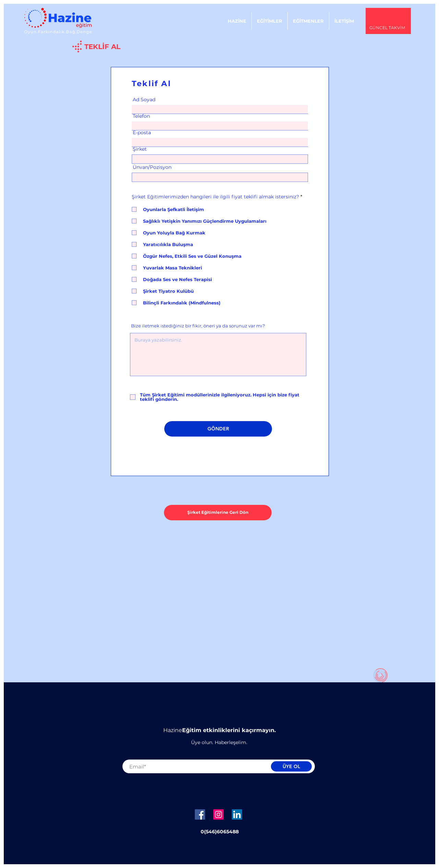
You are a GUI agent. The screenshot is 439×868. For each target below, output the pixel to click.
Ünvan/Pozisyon (152, 167)
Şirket (140, 149)
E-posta (142, 132)
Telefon (141, 116)
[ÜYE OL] (291, 766)
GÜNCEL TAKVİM (387, 28)
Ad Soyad (144, 100)
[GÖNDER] (218, 429)
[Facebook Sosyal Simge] (200, 814)
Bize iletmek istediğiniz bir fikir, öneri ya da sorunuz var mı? (198, 326)
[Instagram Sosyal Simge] (218, 814)
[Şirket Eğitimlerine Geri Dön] (218, 513)
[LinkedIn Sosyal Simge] (237, 814)
